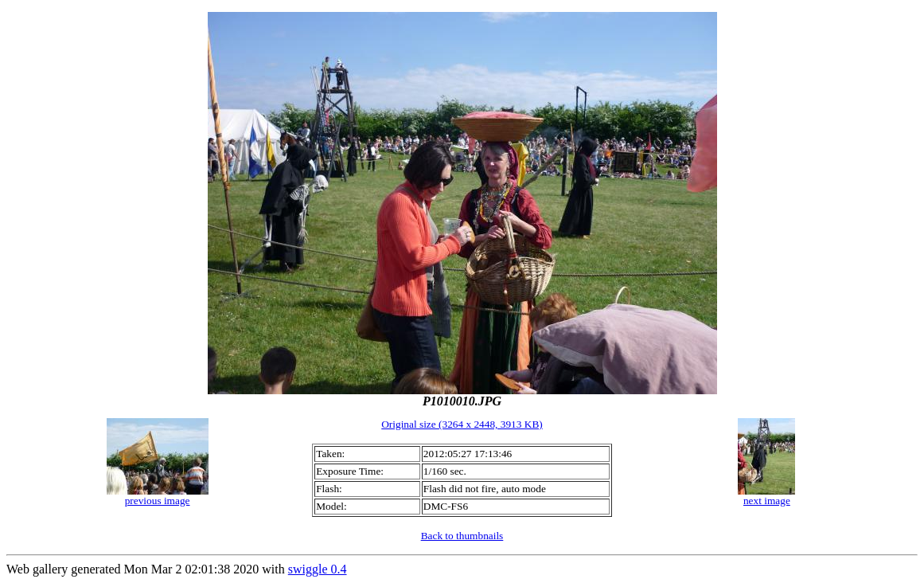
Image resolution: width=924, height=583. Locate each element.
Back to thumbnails (462, 536)
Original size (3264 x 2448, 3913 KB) (462, 424)
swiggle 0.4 (318, 569)
